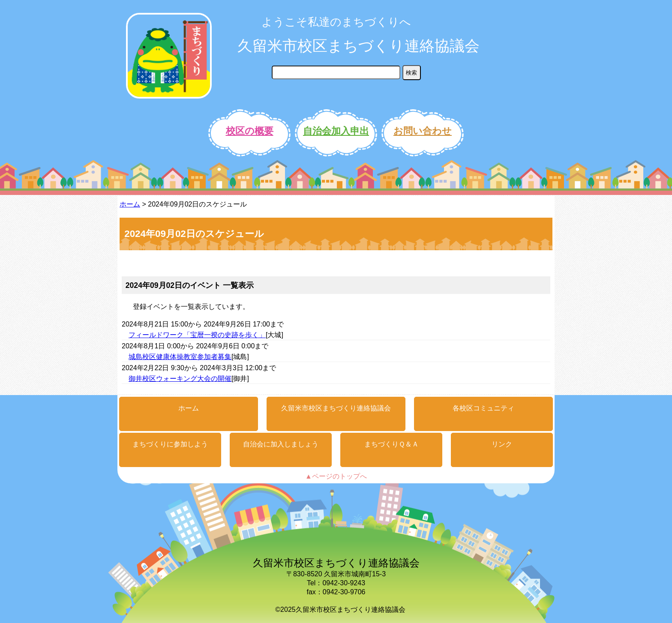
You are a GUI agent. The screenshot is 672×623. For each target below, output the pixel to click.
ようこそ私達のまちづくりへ (336, 22)
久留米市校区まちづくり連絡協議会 (358, 46)
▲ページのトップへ (336, 476)
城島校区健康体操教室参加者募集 (180, 357)
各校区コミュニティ (483, 408)
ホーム (130, 204)
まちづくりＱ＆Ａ (391, 444)
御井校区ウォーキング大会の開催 (180, 379)
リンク (502, 444)
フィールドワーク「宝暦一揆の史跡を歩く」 (197, 335)
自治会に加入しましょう (281, 444)
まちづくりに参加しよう (170, 444)
